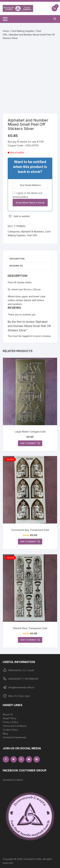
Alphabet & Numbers (32, 232)
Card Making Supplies (23, 31)
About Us (8, 714)
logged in (27, 336)
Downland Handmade (14, 737)
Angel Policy (10, 718)
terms (34, 193)
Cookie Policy (10, 730)
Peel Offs (32, 235)
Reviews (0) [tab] (16, 266)
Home (6, 31)
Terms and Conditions (15, 726)
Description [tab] (17, 259)
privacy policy (20, 197)
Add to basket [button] (30, 443)
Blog (5, 734)
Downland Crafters (13, 780)
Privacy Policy (10, 722)
